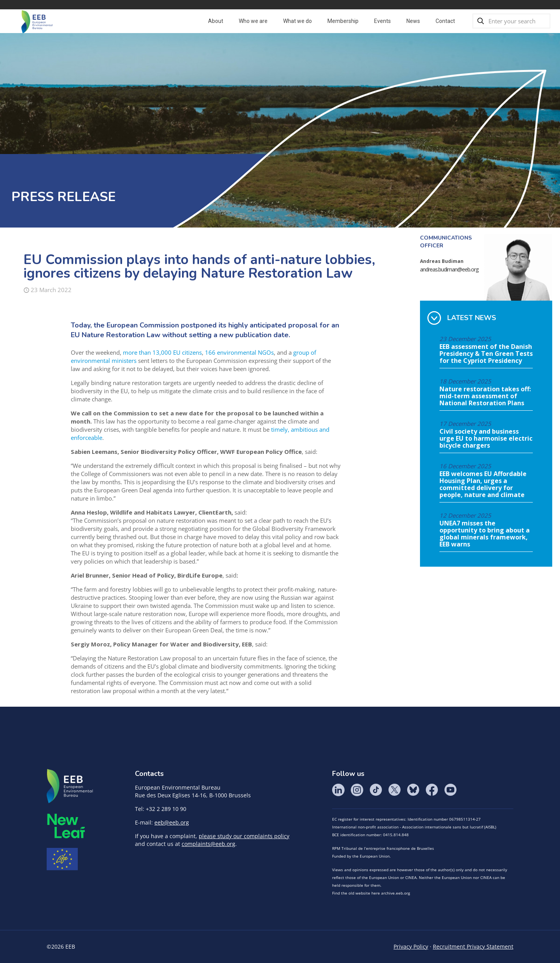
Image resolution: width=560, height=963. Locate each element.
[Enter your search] (511, 21)
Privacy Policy (411, 946)
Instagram (357, 790)
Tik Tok (376, 790)
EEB (70, 786)
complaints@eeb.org (208, 844)
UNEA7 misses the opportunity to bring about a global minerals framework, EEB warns (485, 534)
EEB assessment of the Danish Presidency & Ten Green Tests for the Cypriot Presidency (486, 354)
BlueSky (413, 790)
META (66, 826)
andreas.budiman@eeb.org (449, 269)
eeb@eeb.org (172, 822)
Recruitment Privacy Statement (473, 946)
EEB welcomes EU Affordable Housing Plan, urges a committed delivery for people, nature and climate (483, 485)
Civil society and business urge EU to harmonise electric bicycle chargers (486, 439)
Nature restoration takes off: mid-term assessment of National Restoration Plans (485, 396)
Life (62, 859)
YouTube (450, 790)
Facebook (432, 790)
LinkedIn (338, 790)
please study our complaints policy (244, 836)
